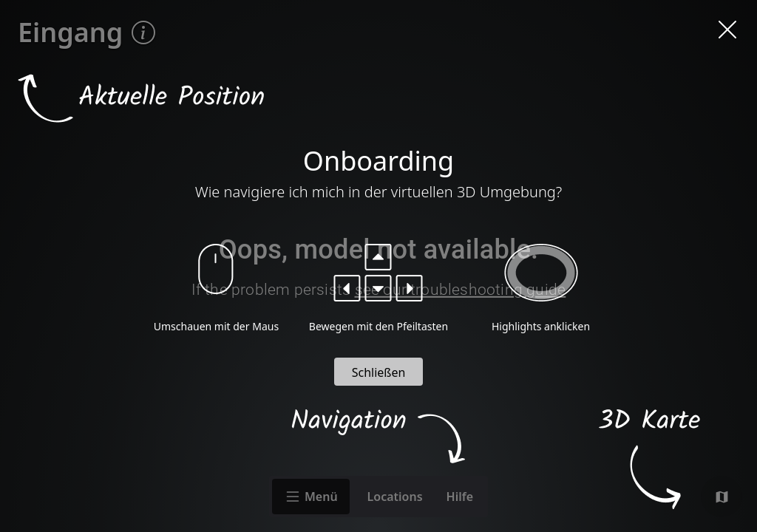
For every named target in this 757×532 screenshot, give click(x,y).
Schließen (379, 372)
